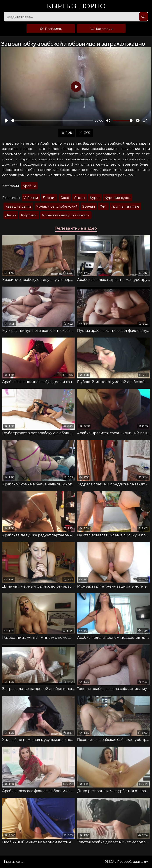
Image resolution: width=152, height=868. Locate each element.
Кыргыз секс (14, 862)
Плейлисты (51, 29)
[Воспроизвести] (7, 121)
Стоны (80, 198)
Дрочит (49, 198)
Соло (65, 198)
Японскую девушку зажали (66, 215)
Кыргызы (29, 215)
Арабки (29, 186)
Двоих (11, 215)
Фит (103, 206)
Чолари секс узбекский (57, 206)
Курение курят (118, 198)
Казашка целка (18, 206)
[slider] (52, 120)
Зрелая (89, 206)
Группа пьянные (125, 206)
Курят (95, 198)
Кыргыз (76, 6)
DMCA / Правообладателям (126, 862)
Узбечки (31, 198)
